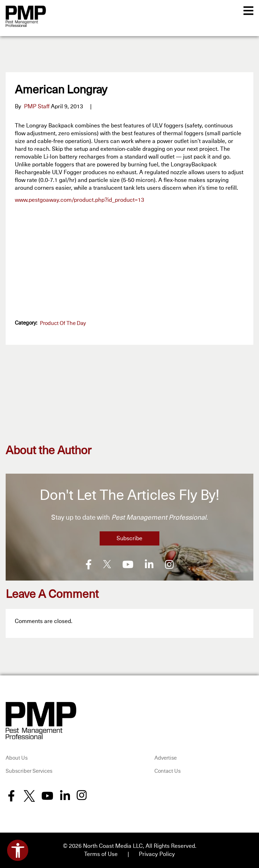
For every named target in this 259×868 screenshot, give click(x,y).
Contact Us (167, 770)
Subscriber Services (29, 770)
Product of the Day (63, 323)
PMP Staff (37, 107)
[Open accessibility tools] (18, 850)
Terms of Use (101, 853)
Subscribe (129, 538)
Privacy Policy (157, 853)
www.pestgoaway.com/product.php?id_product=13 (80, 200)
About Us (17, 757)
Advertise (166, 757)
